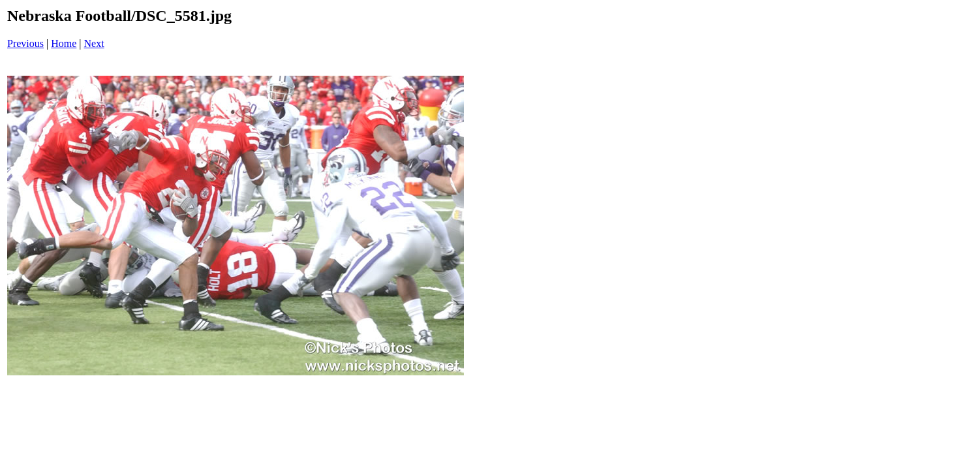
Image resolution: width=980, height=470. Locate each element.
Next (94, 43)
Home (64, 43)
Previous (25, 43)
